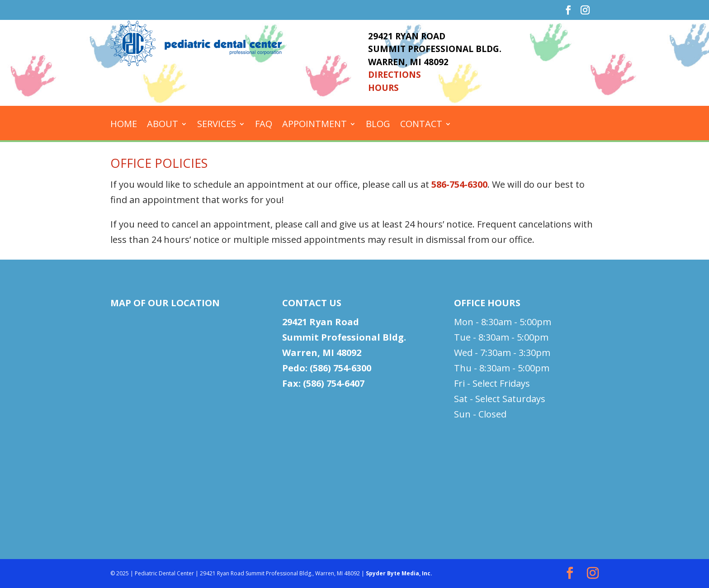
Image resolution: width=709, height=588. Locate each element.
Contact (421, 125)
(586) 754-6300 (340, 368)
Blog (378, 125)
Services (217, 125)
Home (124, 125)
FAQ (264, 125)
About (163, 125)
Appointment (314, 125)
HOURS (383, 88)
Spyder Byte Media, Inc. (399, 573)
